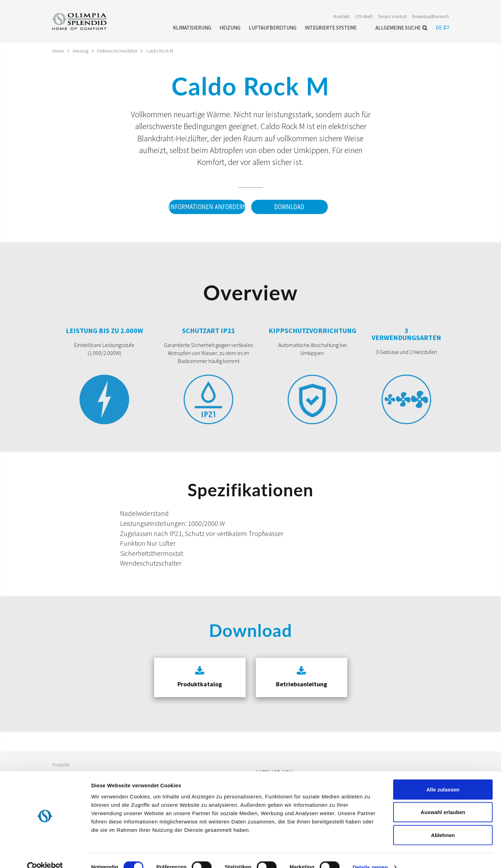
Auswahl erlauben (443, 800)
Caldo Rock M (162, 51)
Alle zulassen (443, 777)
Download (289, 207)
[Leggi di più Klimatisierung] (192, 28)
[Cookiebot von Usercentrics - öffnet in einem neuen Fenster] (45, 854)
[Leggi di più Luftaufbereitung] (273, 28)
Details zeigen (370, 854)
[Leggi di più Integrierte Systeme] (331, 28)
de (442, 28)
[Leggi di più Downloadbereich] (431, 17)
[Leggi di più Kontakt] (342, 17)
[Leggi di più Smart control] (392, 17)
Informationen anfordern (207, 207)
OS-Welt (364, 17)
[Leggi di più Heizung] (230, 28)
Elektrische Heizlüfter (119, 51)
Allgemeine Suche (401, 28)
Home (58, 51)
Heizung (81, 51)
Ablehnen (443, 822)
